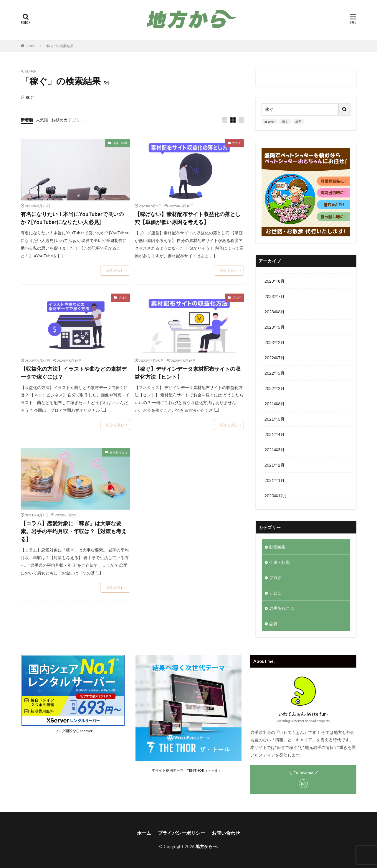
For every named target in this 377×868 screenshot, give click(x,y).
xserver (270, 121)
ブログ (237, 143)
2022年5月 (275, 373)
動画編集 (277, 547)
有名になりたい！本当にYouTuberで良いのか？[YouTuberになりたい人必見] (72, 218)
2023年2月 (275, 342)
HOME (31, 46)
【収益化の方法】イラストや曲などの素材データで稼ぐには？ (74, 373)
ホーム (144, 833)
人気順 (42, 120)
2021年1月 (275, 480)
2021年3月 (275, 450)
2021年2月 (275, 465)
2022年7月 (275, 358)
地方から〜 (206, 846)
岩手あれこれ (118, 452)
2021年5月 (275, 419)
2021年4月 (275, 434)
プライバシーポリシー (181, 833)
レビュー (277, 593)
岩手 (298, 121)
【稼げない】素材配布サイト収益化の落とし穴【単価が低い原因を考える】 (188, 218)
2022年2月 (275, 388)
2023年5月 (275, 327)
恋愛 (273, 624)
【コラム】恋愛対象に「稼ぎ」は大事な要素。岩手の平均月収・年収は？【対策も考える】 (74, 531)
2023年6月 (275, 312)
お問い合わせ (226, 833)
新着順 (27, 120)
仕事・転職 (120, 143)
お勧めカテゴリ (66, 120)
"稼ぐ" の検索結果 (59, 46)
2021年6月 (275, 404)
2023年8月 (275, 281)
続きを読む (115, 270)
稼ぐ (285, 121)
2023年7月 (275, 296)
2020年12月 (276, 496)
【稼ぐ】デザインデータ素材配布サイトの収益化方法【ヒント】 (188, 373)
